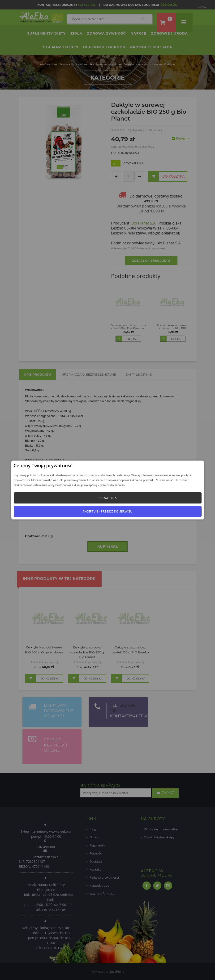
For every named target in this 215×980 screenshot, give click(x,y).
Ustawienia (107, 498)
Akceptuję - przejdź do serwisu (107, 511)
